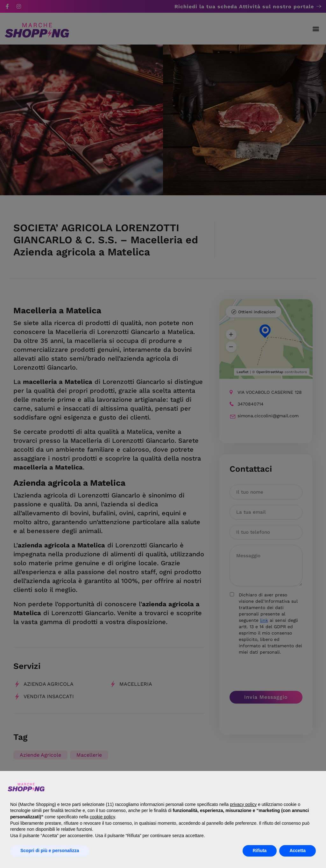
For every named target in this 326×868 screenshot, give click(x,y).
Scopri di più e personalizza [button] (50, 851)
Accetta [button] (298, 851)
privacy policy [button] (243, 804)
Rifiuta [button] (260, 851)
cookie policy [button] (102, 817)
